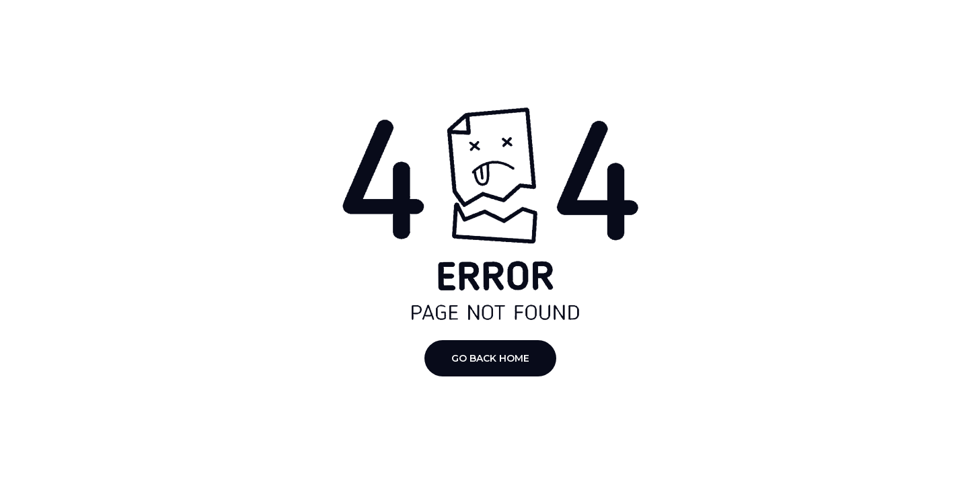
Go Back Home (490, 358)
